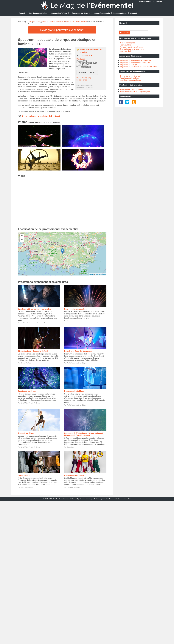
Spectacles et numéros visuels (76, 21)
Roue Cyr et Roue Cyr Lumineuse (78, 351)
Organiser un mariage (129, 64)
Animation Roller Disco (74, 475)
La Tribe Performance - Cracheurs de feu (34, 323)
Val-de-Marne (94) (84, 78)
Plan (129, 499)
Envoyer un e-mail (87, 72)
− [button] (22, 240)
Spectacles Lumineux (27, 391)
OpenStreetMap (100, 274)
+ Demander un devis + (80, 13)
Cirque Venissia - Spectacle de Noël (33, 351)
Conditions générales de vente (116, 499)
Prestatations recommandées (132, 89)
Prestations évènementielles (37, 21)
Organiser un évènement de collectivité (136, 60)
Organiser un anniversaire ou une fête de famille (139, 67)
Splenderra (71, 447)
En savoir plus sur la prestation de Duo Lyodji (41, 116)
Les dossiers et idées (38, 13)
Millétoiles (70, 321)
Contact (134, 13)
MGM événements (27, 487)
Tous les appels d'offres (129, 78)
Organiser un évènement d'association (135, 62)
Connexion (157, 1)
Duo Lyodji (81, 59)
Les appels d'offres (59, 13)
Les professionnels (102, 13)
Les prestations (120, 13)
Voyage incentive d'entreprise (132, 47)
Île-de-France (82, 80)
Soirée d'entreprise (128, 43)
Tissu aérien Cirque (26, 433)
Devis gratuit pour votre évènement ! (62, 30)
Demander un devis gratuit (131, 76)
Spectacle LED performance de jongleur (35, 309)
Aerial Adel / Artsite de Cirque (77, 363)
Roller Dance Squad (74, 487)
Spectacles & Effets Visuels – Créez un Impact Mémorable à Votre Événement (84, 434)
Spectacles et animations (56, 21)
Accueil (22, 13)
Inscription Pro (145, 1)
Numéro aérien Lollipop (74, 391)
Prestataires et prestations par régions (135, 91)
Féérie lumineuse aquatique (76, 309)
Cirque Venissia (26, 363)
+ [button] (22, 236)
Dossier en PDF (86, 55)
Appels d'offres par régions (131, 80)
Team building (126, 45)
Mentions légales (99, 499)
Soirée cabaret (24, 475)
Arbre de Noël (126, 51)
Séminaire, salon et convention (132, 49)
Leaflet (92, 274)
